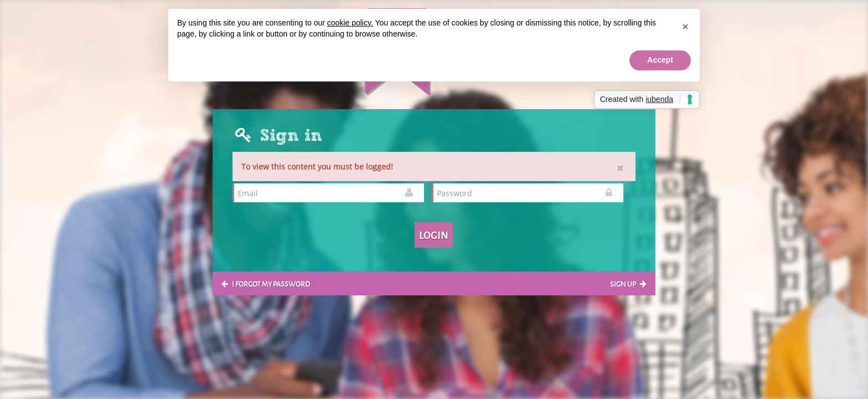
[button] (685, 27)
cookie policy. (350, 23)
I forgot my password (266, 283)
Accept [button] (660, 60)
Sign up (628, 283)
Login (434, 235)
